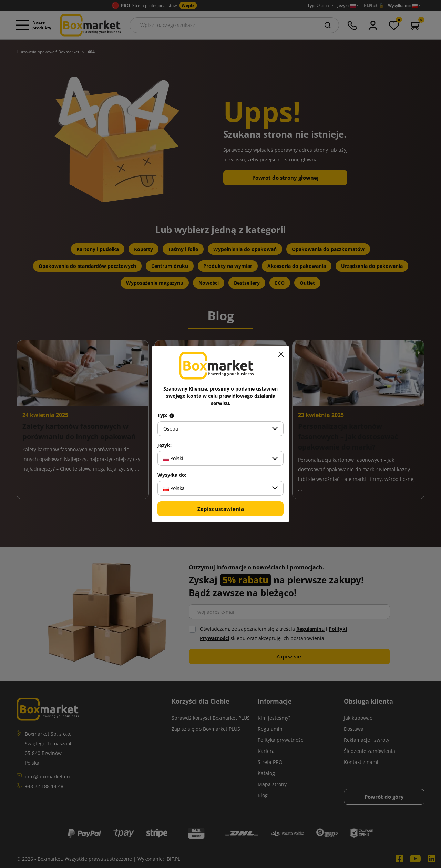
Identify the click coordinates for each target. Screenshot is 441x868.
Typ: (166, 415)
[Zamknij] (281, 354)
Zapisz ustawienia (221, 509)
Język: (165, 445)
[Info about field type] (172, 415)
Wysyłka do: (172, 475)
